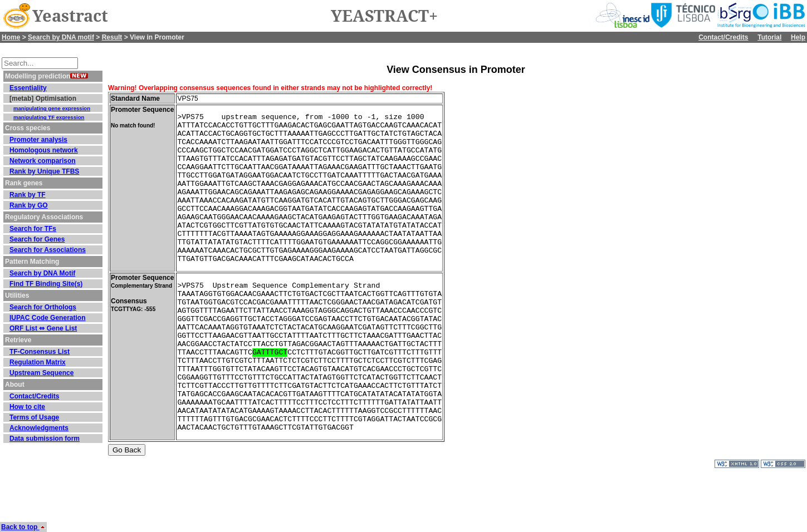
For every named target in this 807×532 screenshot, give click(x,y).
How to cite (27, 407)
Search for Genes (37, 239)
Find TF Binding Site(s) (46, 284)
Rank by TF (28, 195)
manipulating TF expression (49, 117)
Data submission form (45, 439)
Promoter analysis (38, 140)
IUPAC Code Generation (47, 318)
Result (112, 37)
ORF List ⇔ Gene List (43, 328)
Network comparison (43, 161)
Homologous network (44, 150)
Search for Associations (48, 250)
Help (798, 37)
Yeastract (70, 16)
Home (11, 37)
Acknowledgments (39, 428)
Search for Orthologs (43, 307)
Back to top (23, 527)
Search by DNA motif (61, 37)
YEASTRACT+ (384, 16)
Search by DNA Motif (42, 273)
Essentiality (28, 88)
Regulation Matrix (38, 362)
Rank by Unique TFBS (44, 171)
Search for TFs (33, 229)
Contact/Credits (723, 37)
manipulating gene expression (52, 108)
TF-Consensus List (40, 352)
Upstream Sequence (41, 373)
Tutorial (769, 37)
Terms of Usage (34, 417)
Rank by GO (29, 205)
